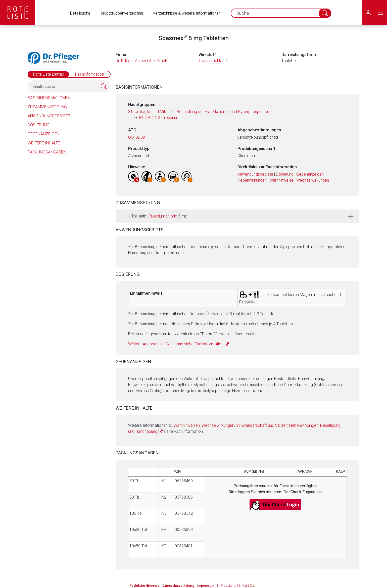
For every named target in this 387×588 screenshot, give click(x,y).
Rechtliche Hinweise (144, 586)
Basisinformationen (49, 98)
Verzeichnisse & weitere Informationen (187, 13)
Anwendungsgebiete (49, 116)
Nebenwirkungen (252, 180)
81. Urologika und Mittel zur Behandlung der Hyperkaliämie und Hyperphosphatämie (201, 112)
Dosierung (39, 125)
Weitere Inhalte (44, 143)
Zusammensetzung (47, 107)
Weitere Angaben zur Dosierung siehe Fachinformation (176, 344)
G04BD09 (137, 137)
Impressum (206, 586)
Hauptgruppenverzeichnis (122, 13)
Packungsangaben (47, 152)
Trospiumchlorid (213, 61)
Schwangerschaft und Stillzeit (262, 425)
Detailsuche (80, 13)
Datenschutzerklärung (178, 586)
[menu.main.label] (381, 13)
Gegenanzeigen (44, 134)
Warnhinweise (281, 180)
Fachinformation (90, 74)
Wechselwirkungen (313, 180)
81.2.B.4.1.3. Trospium (159, 118)
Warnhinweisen (187, 425)
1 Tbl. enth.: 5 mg (158, 216)
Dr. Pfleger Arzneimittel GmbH (142, 61)
